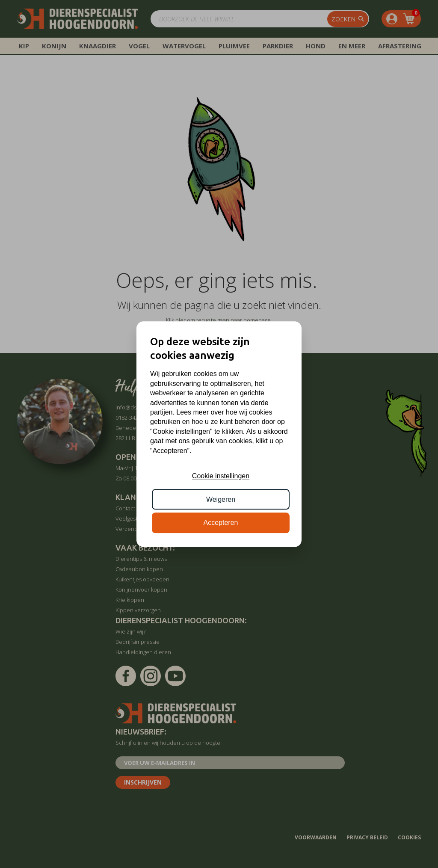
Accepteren (221, 523)
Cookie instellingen (221, 476)
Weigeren (221, 499)
